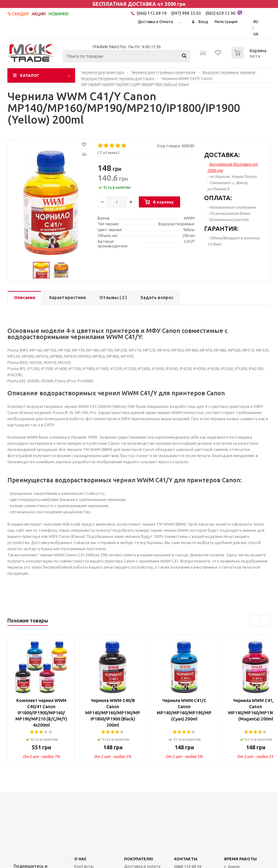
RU (256, 22)
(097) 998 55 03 (186, 13)
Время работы (240, 859)
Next (265, 621)
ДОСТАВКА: (222, 155)
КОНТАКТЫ (186, 859)
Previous (255, 621)
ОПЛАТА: (218, 198)
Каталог (30, 75)
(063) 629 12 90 (224, 13)
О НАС (81, 859)
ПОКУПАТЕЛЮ (139, 859)
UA (256, 34)
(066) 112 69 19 (152, 13)
